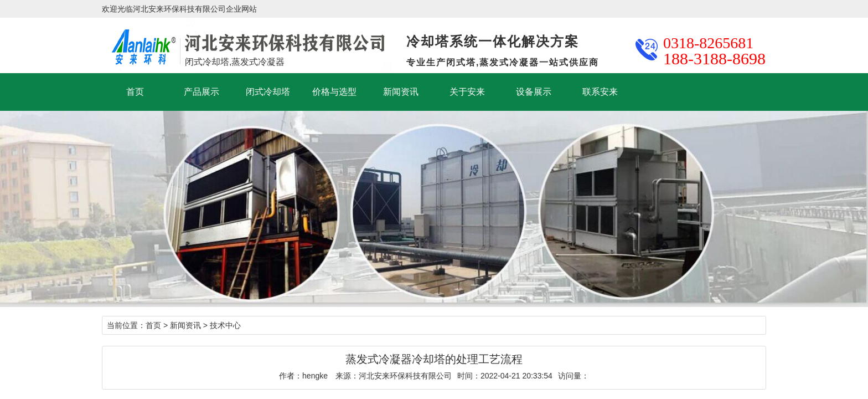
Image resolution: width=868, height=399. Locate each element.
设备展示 (534, 92)
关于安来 (467, 92)
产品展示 (201, 92)
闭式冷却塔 (268, 92)
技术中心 (225, 325)
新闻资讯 (401, 92)
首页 (135, 92)
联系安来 (600, 92)
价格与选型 (334, 92)
